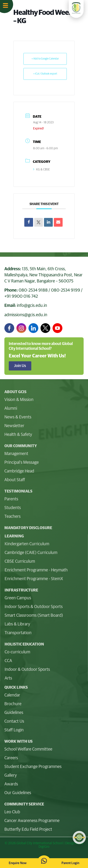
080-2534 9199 (66, 290)
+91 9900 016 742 (21, 296)
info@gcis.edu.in (32, 306)
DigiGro (44, 847)
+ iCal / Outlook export (45, 74)
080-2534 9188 (33, 290)
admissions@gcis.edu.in (26, 315)
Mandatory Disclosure (28, 528)
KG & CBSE (41, 170)
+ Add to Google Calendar (45, 59)
